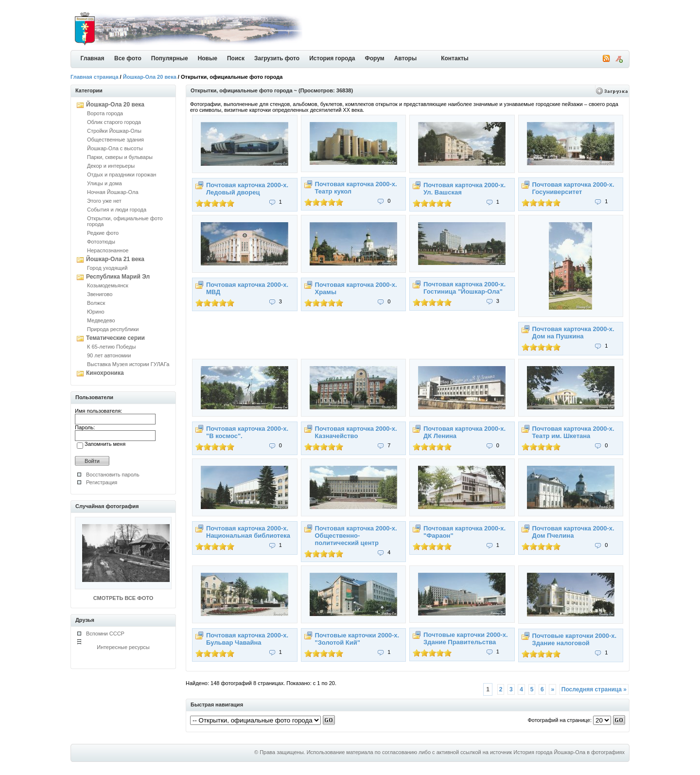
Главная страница (95, 77)
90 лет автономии (109, 355)
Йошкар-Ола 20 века (150, 77)
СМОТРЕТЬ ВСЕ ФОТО (123, 598)
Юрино (96, 312)
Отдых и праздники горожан (122, 175)
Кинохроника (105, 373)
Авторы (406, 58)
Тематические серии (115, 338)
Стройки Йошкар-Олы (114, 131)
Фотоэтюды (101, 242)
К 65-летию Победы (111, 347)
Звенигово (100, 294)
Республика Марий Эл (118, 277)
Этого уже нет (104, 201)
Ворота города (105, 113)
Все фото (128, 58)
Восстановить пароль (113, 475)
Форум (375, 58)
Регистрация (102, 482)
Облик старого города (114, 122)
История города (332, 58)
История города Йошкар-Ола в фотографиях (569, 752)
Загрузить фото (277, 58)
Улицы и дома (105, 183)
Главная (93, 58)
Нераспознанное (108, 250)
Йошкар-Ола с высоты (115, 148)
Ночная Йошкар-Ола (113, 192)
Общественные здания (115, 140)
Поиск (236, 58)
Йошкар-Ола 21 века (115, 259)
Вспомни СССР (105, 634)
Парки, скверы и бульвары (120, 157)
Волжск (96, 303)
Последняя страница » (594, 689)
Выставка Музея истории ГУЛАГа (128, 364)
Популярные (170, 58)
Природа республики (113, 329)
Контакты (455, 58)
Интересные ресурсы (123, 647)
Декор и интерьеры (111, 166)
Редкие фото (103, 233)
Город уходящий (107, 268)
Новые (208, 58)
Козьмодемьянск (108, 285)
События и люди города (117, 210)
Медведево (101, 320)
